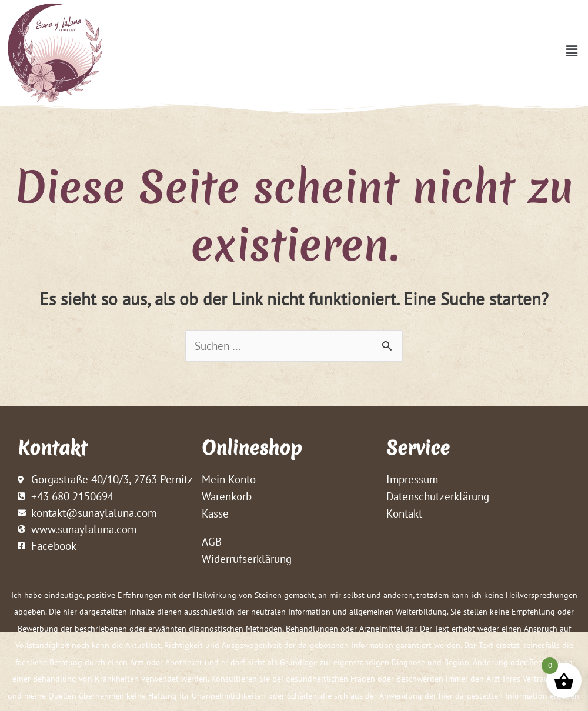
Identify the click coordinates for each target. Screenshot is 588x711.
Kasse (215, 514)
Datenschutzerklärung (438, 497)
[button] (572, 51)
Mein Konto (229, 480)
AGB (212, 543)
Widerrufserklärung (247, 560)
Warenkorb (227, 497)
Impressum (412, 480)
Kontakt (404, 514)
